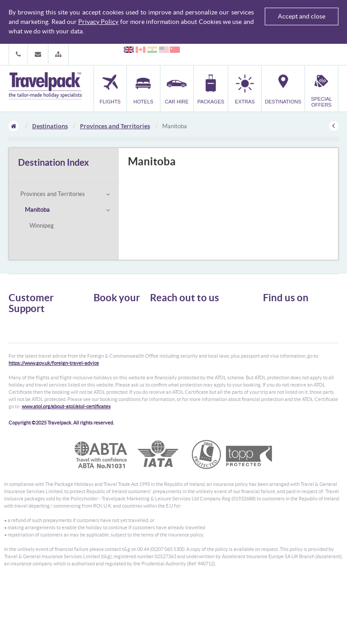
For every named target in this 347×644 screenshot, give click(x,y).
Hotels (101, 321)
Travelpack (45, 86)
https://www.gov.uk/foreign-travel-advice (54, 422)
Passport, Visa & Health (36, 340)
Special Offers (110, 370)
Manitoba (37, 210)
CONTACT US (165, 375)
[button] (58, 54)
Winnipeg (42, 226)
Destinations (50, 126)
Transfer (103, 345)
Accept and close (302, 16)
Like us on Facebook (293, 331)
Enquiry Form (25, 365)
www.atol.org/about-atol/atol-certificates (66, 465)
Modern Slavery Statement (40, 373)
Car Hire (103, 329)
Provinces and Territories (115, 126)
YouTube (280, 345)
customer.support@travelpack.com (207, 359)
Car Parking (107, 353)
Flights (101, 313)
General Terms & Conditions (42, 332)
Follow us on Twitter (293, 317)
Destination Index (54, 162)
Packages (104, 337)
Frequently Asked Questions (42, 357)
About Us (20, 324)
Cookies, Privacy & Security (40, 348)
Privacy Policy (98, 22)
